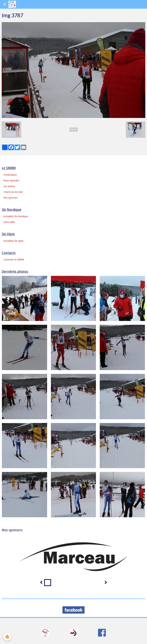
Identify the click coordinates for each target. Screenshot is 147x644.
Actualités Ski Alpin (13, 241)
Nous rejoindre (11, 181)
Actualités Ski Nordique (16, 216)
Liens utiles (9, 222)
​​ (45, 632)
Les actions (9, 186)
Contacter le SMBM (14, 260)
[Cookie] (7, 637)
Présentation (10, 175)
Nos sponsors (11, 198)
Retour (73, 130)
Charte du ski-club (13, 192)
